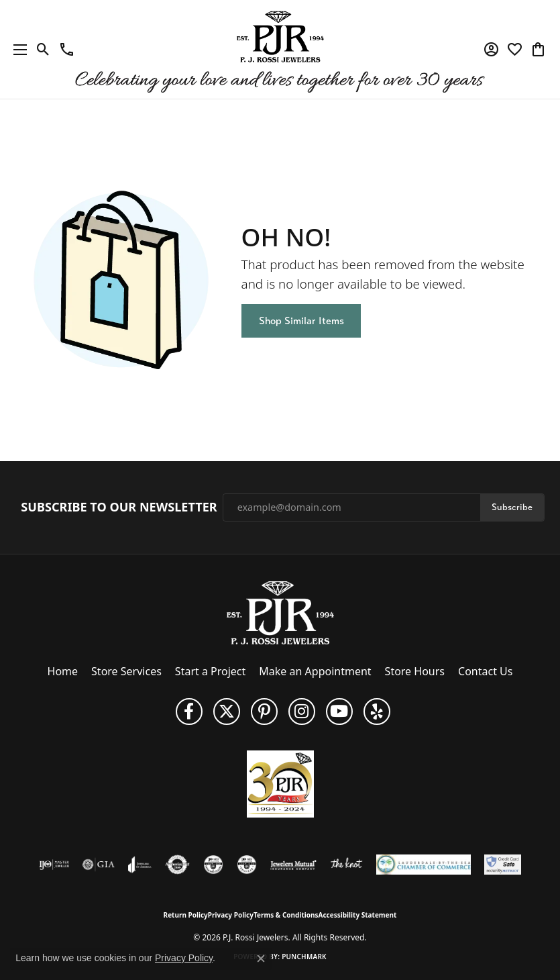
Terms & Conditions (286, 915)
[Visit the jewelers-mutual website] (293, 865)
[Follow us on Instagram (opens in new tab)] (302, 712)
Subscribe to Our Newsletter (119, 507)
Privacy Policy (231, 915)
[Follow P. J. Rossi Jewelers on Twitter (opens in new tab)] (227, 712)
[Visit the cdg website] (213, 865)
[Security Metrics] (503, 865)
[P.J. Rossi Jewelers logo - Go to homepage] (280, 49)
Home (63, 671)
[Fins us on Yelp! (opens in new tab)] (377, 712)
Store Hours (415, 671)
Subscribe (512, 507)
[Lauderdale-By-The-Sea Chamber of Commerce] (424, 865)
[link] (67, 50)
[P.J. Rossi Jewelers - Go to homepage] (280, 611)
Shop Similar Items (301, 321)
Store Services (126, 671)
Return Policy (186, 915)
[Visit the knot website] (346, 865)
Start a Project (210, 671)
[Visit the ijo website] (54, 865)
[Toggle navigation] (17, 49)
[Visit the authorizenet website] (177, 865)
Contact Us (485, 671)
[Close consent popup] (261, 959)
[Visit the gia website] (99, 865)
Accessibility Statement (358, 915)
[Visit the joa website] (140, 865)
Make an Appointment (315, 671)
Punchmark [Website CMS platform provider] (304, 957)
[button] (43, 50)
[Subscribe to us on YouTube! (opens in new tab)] (339, 712)
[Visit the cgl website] (247, 865)
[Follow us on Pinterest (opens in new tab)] (264, 712)
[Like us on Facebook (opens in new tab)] (189, 712)
